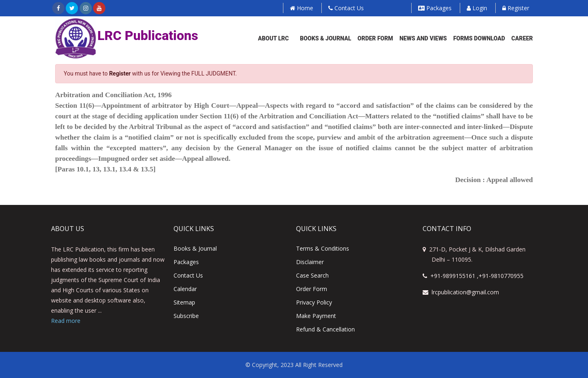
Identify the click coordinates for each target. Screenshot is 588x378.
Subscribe (186, 316)
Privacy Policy (314, 302)
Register (516, 8)
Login (477, 8)
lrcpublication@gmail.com (461, 292)
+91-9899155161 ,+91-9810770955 (473, 276)
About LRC (273, 38)
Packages (435, 8)
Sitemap (184, 302)
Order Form (375, 38)
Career (522, 38)
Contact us (188, 275)
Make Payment (316, 316)
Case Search (312, 275)
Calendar (185, 289)
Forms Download (479, 38)
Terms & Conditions (323, 248)
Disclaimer (310, 262)
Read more (66, 321)
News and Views (423, 38)
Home (302, 8)
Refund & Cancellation (325, 329)
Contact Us (346, 8)
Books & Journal (326, 38)
